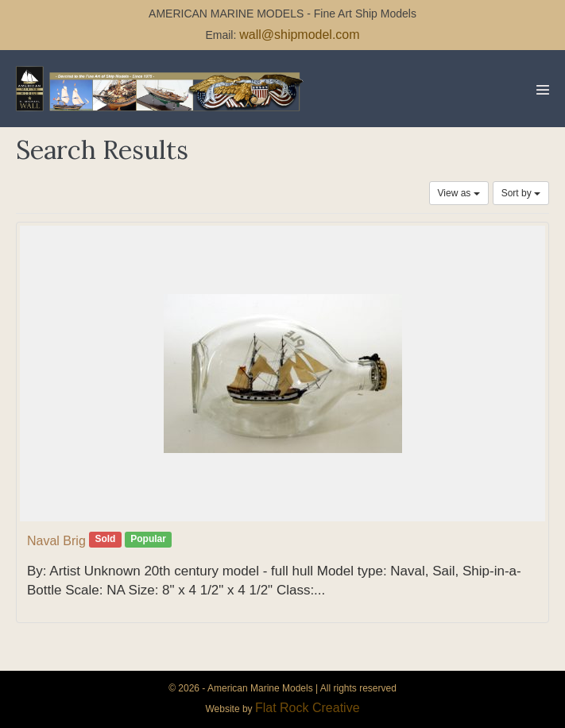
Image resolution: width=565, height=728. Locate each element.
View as (459, 193)
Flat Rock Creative (308, 708)
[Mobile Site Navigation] (543, 90)
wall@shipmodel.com (299, 35)
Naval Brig (56, 541)
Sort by (521, 193)
